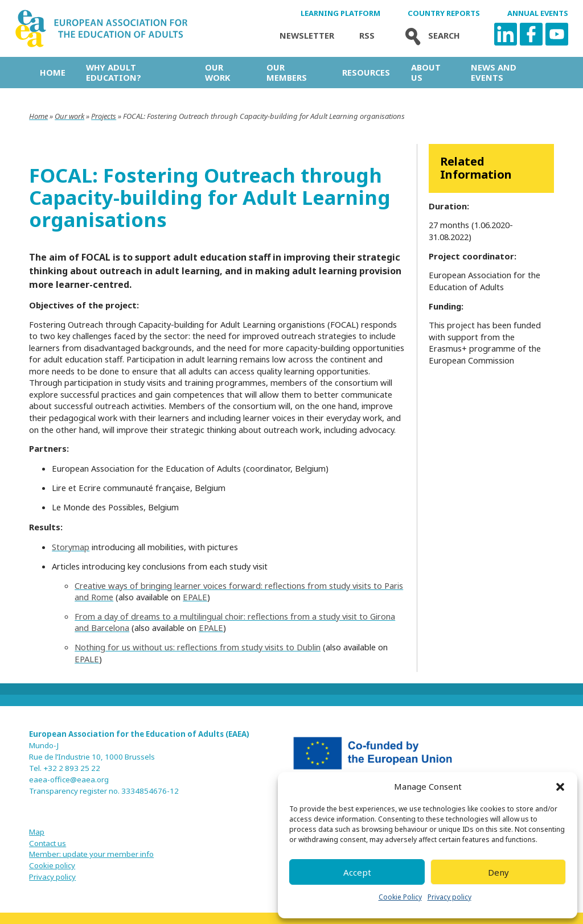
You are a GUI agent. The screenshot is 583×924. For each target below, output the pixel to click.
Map (37, 832)
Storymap (71, 547)
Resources (366, 72)
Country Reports (444, 13)
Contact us (48, 843)
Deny (498, 872)
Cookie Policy (400, 897)
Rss (367, 36)
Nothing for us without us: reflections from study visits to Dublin (198, 647)
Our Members (287, 72)
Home (53, 72)
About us (426, 72)
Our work (217, 72)
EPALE (195, 597)
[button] (560, 787)
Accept (357, 872)
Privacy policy (449, 897)
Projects (104, 116)
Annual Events (538, 13)
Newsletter (307, 36)
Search (430, 36)
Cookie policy (52, 865)
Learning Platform (340, 13)
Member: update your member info (91, 854)
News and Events (494, 72)
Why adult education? (114, 72)
